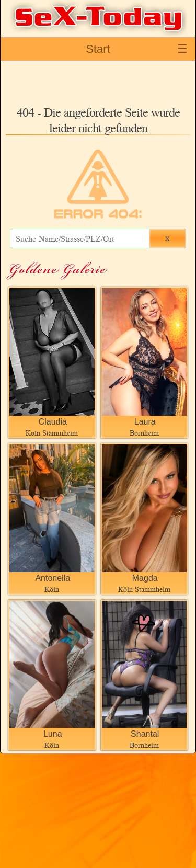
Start (98, 49)
